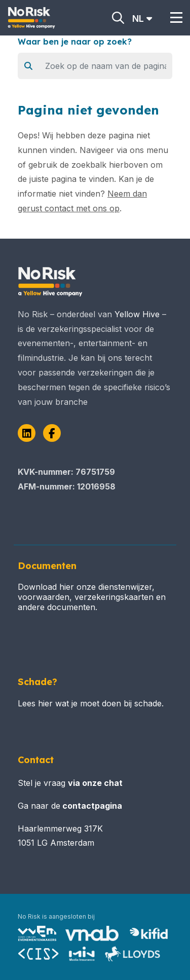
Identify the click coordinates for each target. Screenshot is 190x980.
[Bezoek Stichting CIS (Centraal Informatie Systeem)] (39, 954)
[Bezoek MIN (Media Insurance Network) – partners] (82, 954)
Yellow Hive (137, 314)
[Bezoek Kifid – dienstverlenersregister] (149, 933)
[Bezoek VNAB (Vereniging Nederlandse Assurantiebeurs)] (92, 933)
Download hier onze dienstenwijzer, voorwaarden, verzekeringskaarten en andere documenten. (92, 597)
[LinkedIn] (27, 433)
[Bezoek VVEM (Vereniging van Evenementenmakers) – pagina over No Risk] (37, 933)
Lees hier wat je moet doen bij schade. (91, 703)
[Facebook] (52, 433)
